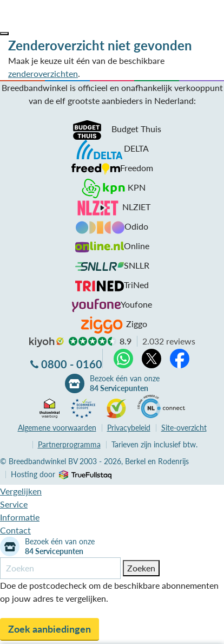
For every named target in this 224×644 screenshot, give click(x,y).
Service (14, 504)
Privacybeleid (129, 428)
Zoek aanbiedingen (50, 629)
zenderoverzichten (43, 73)
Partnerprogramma (69, 444)
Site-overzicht (184, 428)
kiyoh (47, 342)
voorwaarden (57, 428)
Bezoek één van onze (125, 383)
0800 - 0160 (72, 364)
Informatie (20, 517)
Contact (15, 530)
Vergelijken (21, 491)
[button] (4, 34)
